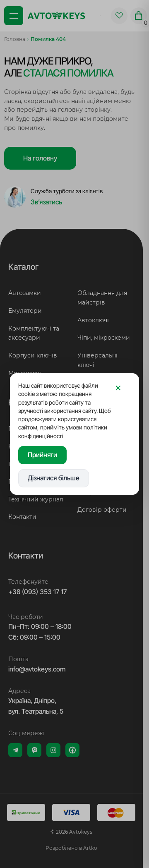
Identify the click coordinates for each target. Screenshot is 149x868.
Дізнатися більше (54, 478)
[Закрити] (118, 388)
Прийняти (42, 455)
